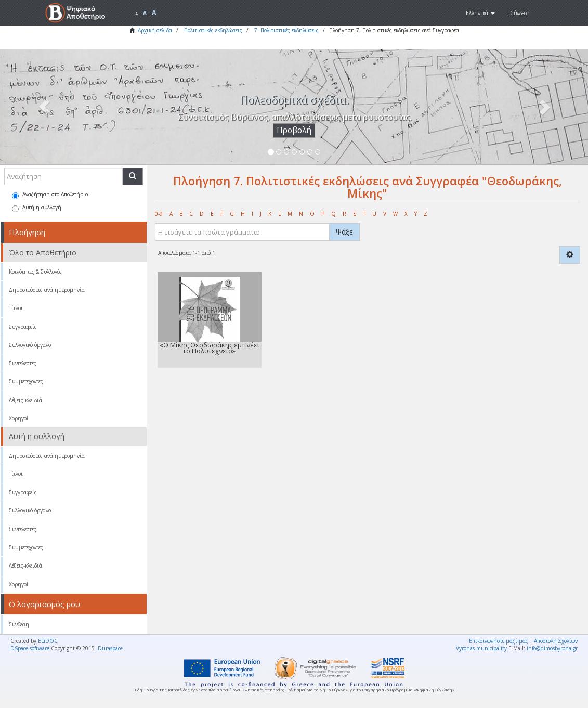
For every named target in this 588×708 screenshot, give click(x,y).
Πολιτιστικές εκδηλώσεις (213, 30)
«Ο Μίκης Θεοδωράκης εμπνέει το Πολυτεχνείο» (210, 348)
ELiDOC (48, 641)
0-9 (159, 214)
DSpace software (30, 648)
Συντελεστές (23, 363)
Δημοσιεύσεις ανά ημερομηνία (47, 290)
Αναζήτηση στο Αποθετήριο (50, 195)
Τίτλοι (16, 308)
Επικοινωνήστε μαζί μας (499, 641)
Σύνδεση (19, 624)
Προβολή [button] (294, 130)
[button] (480, 13)
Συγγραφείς (23, 327)
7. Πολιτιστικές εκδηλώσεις (286, 30)
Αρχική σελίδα (155, 30)
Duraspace (110, 648)
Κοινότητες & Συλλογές (35, 272)
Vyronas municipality (481, 648)
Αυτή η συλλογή (37, 208)
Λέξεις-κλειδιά (25, 400)
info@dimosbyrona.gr (552, 648)
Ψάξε (344, 232)
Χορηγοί (19, 418)
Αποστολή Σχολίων (556, 641)
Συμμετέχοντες (26, 381)
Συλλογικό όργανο (30, 345)
